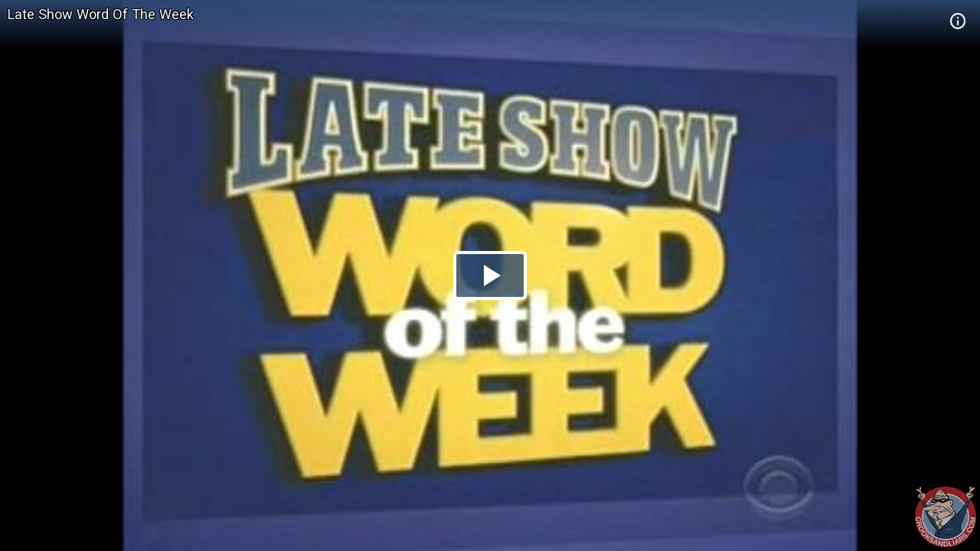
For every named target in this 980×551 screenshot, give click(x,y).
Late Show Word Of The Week (101, 14)
